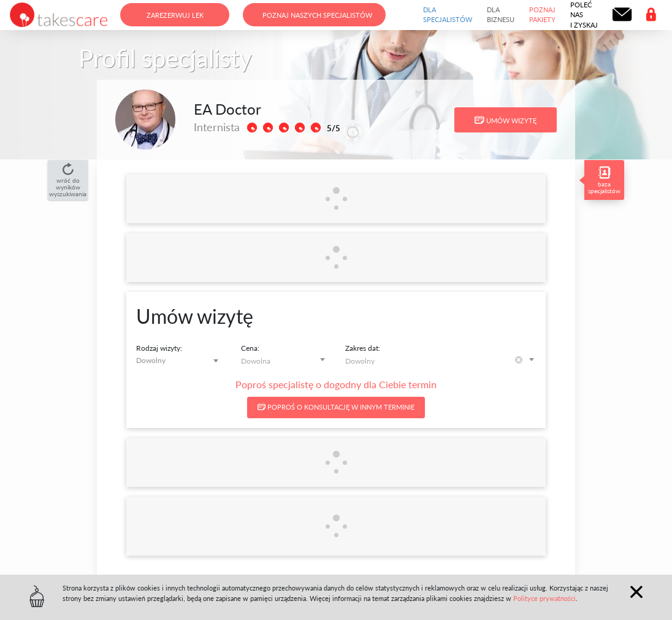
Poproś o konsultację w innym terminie (336, 407)
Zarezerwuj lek (175, 15)
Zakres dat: (363, 348)
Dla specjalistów (448, 15)
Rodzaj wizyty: (159, 348)
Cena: (250, 348)
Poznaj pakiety (542, 15)
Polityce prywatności (544, 598)
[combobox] (179, 360)
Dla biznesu (501, 15)
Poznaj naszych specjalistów (317, 15)
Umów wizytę (506, 120)
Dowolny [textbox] (151, 360)
